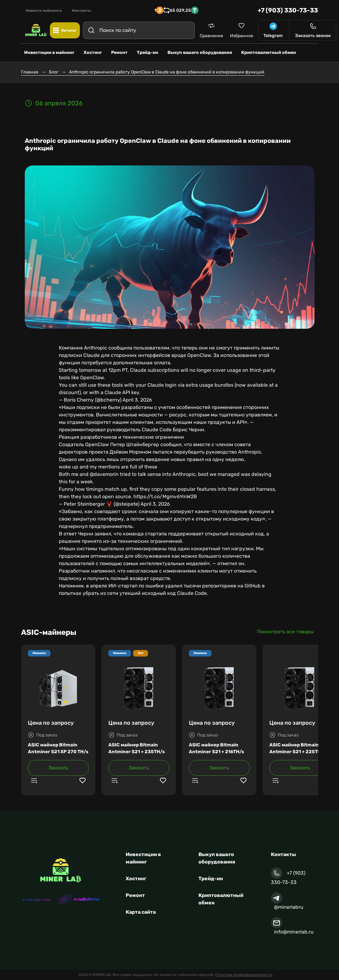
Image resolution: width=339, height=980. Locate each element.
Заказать (58, 768)
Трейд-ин (211, 879)
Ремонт (135, 895)
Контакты (82, 11)
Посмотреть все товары (285, 632)
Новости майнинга (44, 11)
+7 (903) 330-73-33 (288, 10)
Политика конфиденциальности (244, 975)
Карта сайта (141, 912)
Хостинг (136, 879)
